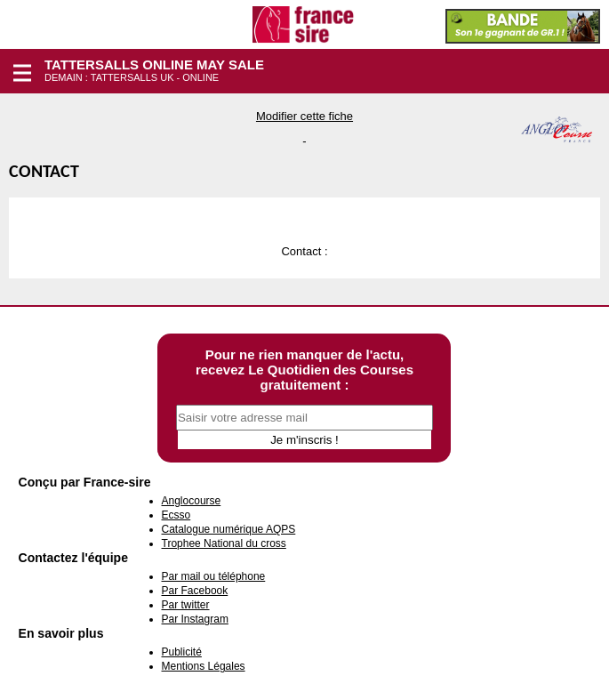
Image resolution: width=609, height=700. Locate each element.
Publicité (182, 652)
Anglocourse (192, 501)
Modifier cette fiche (304, 116)
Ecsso (176, 515)
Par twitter (186, 605)
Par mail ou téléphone (214, 576)
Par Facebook (195, 591)
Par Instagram (195, 619)
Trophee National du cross (224, 543)
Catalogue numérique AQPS (229, 529)
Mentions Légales (204, 666)
